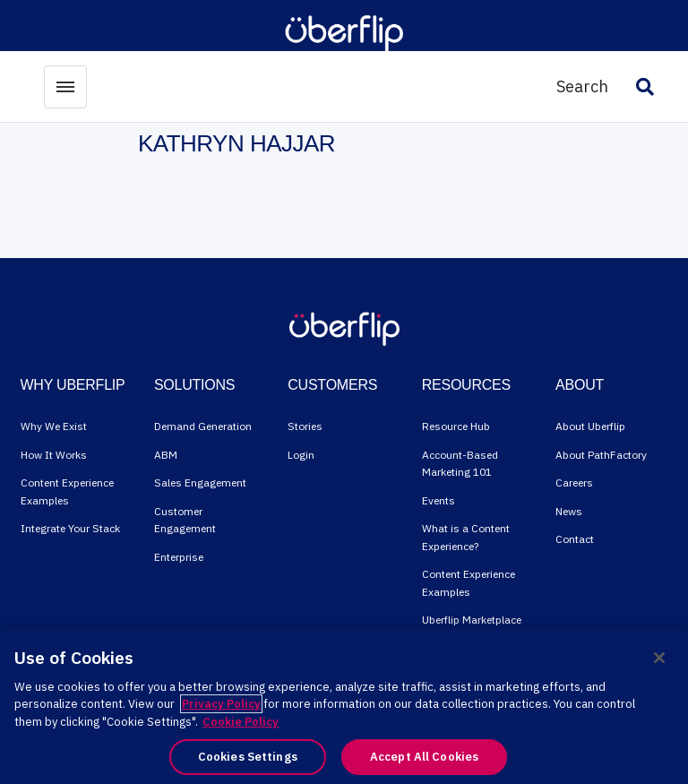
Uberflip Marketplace (472, 620)
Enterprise (179, 557)
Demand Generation (203, 426)
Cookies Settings (248, 757)
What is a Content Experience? (466, 537)
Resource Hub (456, 426)
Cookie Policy (241, 722)
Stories (305, 426)
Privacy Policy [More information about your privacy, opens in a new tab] (221, 704)
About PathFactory (601, 455)
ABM (166, 455)
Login (301, 455)
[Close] (659, 658)
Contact (575, 539)
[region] (344, 706)
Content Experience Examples (67, 491)
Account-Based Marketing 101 (460, 464)
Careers (574, 482)
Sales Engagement (200, 482)
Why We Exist (54, 426)
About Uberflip (590, 426)
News (569, 511)
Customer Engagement (185, 520)
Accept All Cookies (424, 757)
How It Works (54, 455)
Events (439, 500)
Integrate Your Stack (70, 528)
